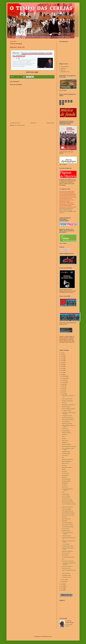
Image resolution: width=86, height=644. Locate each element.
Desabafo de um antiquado (67, 401)
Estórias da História (66, 431)
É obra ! (64, 437)
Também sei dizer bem (66, 433)
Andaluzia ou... (65, 443)
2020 (62, 365)
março (64, 394)
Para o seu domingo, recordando (68, 409)
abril (63, 392)
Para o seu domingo (66, 496)
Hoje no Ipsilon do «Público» (68, 420)
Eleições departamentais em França (69, 446)
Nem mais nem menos (66, 568)
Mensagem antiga (50, 123)
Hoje (63, 457)
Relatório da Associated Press (68, 502)
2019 (62, 367)
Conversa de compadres (67, 509)
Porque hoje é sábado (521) (67, 551)
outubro (64, 380)
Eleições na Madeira (66, 407)
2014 (62, 584)
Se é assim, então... (66, 529)
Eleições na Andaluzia (66, 444)
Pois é (63, 559)
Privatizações (65, 521)
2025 (62, 355)
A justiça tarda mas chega (67, 500)
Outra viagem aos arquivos (67, 525)
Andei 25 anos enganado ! (67, 523)
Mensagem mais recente (15, 123)
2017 (62, 371)
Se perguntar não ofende (67, 416)
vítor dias (69, 621)
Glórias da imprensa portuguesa (68, 513)
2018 (62, 369)
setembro (64, 382)
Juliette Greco (67, 210)
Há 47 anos (64, 403)
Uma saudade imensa (66, 479)
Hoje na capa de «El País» (67, 399)
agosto (64, 384)
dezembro (64, 376)
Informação (64, 477)
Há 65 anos (64, 465)
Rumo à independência (67, 461)
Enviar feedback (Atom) (20, 125)
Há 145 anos (64, 471)
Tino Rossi (66, 211)
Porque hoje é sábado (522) (67, 507)
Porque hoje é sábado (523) (67, 459)
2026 (62, 353)
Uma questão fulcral (66, 454)
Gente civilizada (65, 555)
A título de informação (66, 536)
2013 (62, 586)
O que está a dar (65, 441)
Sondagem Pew (65, 483)
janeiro (64, 582)
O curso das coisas (66, 422)
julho (63, 386)
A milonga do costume (66, 575)
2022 (62, 361)
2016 (62, 373)
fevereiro (64, 580)
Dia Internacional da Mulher (68, 546)
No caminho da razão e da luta (68, 557)
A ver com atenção (66, 544)
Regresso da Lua (65, 463)
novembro (64, 378)
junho (63, 388)
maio (63, 390)
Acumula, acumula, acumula (68, 527)
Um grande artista (66, 494)
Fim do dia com (65, 429)
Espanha (64, 469)
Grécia (63, 492)
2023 (62, 359)
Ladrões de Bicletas (65, 67)
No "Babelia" (65, 485)
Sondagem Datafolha (66, 481)
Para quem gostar (65, 475)
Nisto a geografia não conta (67, 511)
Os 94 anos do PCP (66, 553)
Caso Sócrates (65, 456)
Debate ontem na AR (66, 519)
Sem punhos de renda (65, 72)
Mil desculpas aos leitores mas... (68, 405)
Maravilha (64, 439)
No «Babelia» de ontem (67, 411)
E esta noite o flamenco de (67, 566)
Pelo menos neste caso (66, 577)
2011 (62, 590)
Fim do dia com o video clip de (68, 515)
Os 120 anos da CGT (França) (68, 561)
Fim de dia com (65, 487)
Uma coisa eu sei (65, 473)
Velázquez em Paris (66, 452)
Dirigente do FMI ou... (66, 531)
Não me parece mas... (66, 498)
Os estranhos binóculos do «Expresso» (67, 489)
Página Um (63, 70)
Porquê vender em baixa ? (67, 467)
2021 (62, 363)
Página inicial (33, 123)
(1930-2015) (64, 435)
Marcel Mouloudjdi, (67, 208)
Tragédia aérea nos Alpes (67, 424)
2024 (62, 357)
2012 (62, 588)
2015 (62, 375)
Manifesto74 (63, 68)
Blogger (50, 637)
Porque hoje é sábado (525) (67, 418)
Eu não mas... (65, 517)
